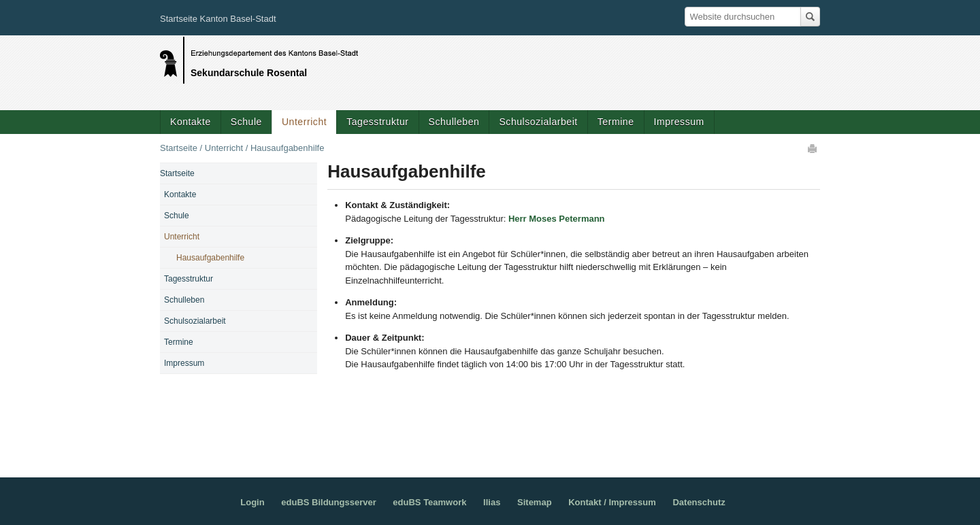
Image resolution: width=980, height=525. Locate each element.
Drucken (813, 148)
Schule (246, 122)
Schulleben (454, 122)
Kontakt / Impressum (612, 502)
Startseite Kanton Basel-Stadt (218, 19)
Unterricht (304, 122)
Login (252, 502)
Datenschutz (699, 502)
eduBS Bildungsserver (328, 502)
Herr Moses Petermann (557, 219)
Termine (616, 122)
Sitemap (535, 502)
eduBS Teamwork (429, 502)
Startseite (179, 148)
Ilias (492, 502)
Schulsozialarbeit (538, 122)
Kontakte (191, 122)
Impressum (679, 122)
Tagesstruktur (377, 122)
